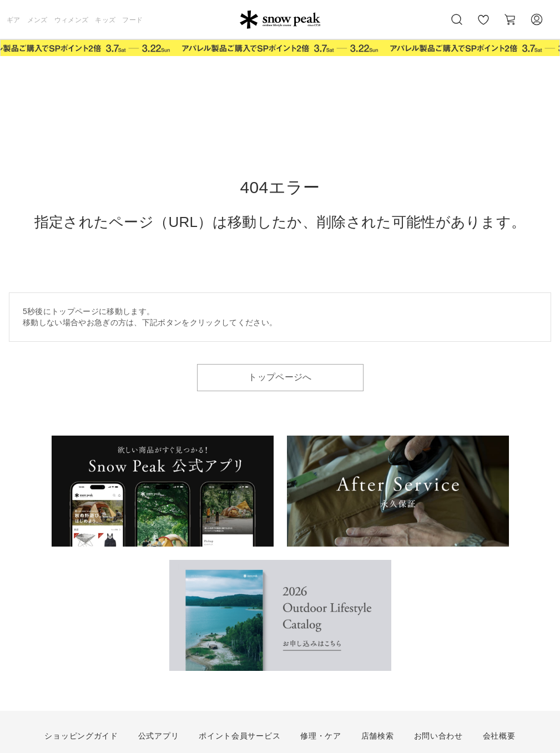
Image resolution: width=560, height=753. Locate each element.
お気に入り (483, 26)
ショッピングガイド (81, 736)
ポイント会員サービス (239, 736)
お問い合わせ (438, 736)
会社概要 (499, 736)
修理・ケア (321, 736)
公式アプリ (159, 736)
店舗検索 (378, 736)
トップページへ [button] (280, 377)
